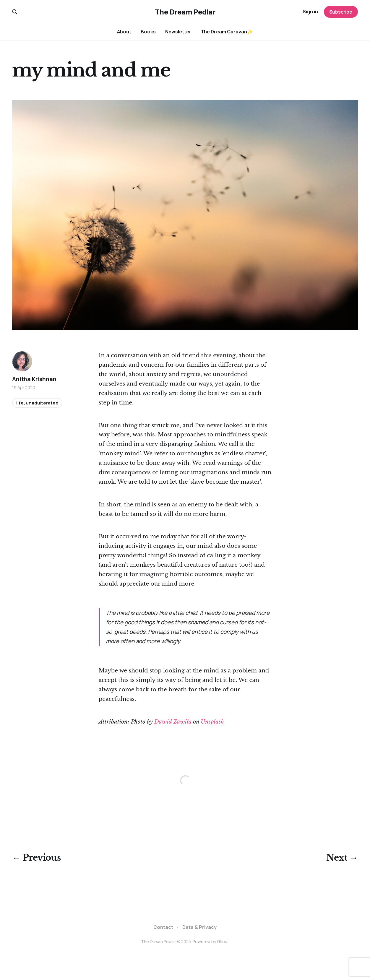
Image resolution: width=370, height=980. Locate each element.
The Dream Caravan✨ (227, 32)
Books (148, 32)
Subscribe (341, 12)
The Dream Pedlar (185, 12)
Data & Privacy (199, 927)
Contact (163, 927)
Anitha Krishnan (34, 379)
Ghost (223, 941)
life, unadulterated (37, 403)
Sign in (310, 12)
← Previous (36, 858)
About (124, 32)
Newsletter (178, 32)
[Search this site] (15, 12)
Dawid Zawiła (173, 722)
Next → (342, 858)
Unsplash (212, 722)
